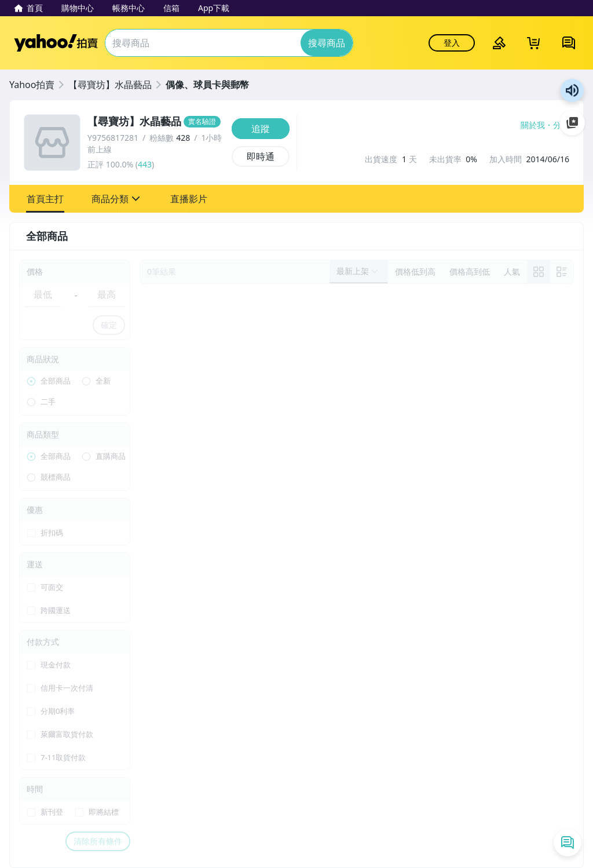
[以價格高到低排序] (470, 272)
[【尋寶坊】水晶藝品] (156, 122)
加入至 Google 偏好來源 (572, 123)
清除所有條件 (98, 841)
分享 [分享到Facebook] (561, 125)
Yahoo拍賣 (56, 43)
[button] (45, 199)
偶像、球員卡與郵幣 (207, 85)
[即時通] (261, 156)
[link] (539, 272)
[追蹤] (261, 129)
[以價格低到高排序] (415, 272)
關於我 (533, 125)
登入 (452, 43)
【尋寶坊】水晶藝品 (110, 85)
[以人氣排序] (512, 272)
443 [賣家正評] (145, 164)
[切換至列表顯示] (562, 272)
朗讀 (572, 90)
